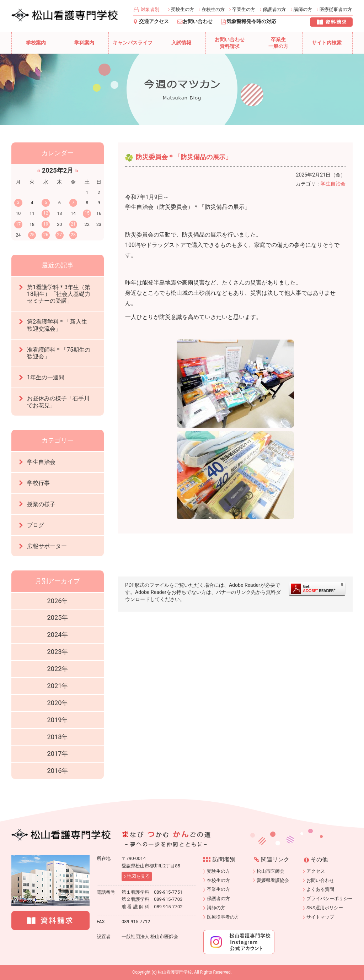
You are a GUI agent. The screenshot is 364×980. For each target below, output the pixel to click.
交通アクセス (154, 21)
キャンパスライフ (133, 43)
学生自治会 (333, 184)
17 (18, 224)
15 (87, 213)
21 (73, 224)
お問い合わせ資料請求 (230, 43)
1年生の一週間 (46, 377)
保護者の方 (274, 9)
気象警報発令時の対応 (251, 21)
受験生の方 (183, 9)
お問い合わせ (198, 21)
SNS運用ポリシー (325, 908)
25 (32, 235)
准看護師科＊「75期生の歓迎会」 (59, 353)
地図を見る (138, 876)
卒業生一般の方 (278, 43)
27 (59, 235)
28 (73, 235)
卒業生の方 (244, 9)
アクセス (316, 871)
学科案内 (84, 43)
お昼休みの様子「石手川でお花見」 (58, 402)
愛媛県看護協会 (273, 880)
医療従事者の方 (336, 9)
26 (46, 235)
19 (46, 224)
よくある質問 (320, 889)
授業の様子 (41, 504)
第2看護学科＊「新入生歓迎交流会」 (57, 325)
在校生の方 (213, 9)
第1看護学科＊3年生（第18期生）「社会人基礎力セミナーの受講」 (59, 294)
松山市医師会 (271, 871)
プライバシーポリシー (330, 898)
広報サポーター (47, 546)
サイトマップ (320, 917)
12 (46, 213)
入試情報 (181, 43)
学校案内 (36, 43)
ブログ (36, 525)
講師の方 (303, 9)
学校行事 (38, 483)
